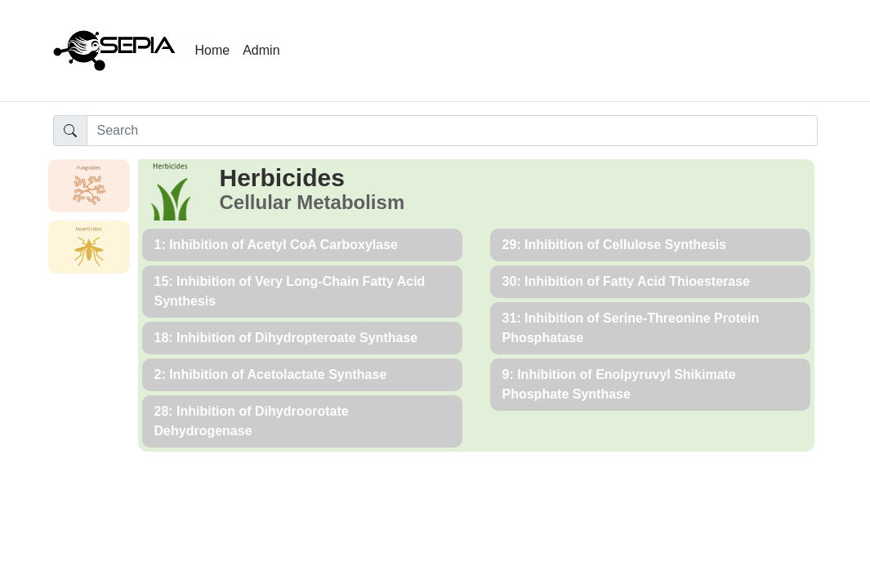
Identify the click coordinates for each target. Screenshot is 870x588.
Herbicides (282, 178)
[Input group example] (452, 131)
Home (213, 50)
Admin (261, 50)
